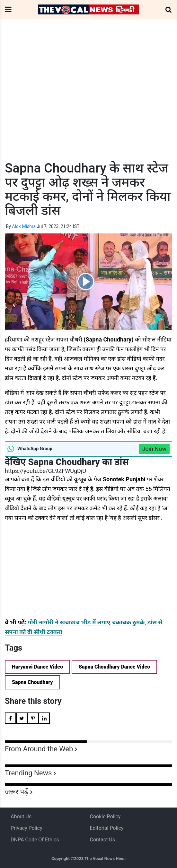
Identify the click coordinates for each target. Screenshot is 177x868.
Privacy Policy (27, 828)
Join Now (154, 449)
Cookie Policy (105, 817)
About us (21, 817)
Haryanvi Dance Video (37, 667)
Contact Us (102, 840)
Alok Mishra (24, 226)
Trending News (28, 773)
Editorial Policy (106, 828)
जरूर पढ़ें (17, 792)
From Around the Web (39, 749)
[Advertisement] (88, 102)
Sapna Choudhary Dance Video (114, 667)
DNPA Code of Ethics (35, 840)
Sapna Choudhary (32, 682)
